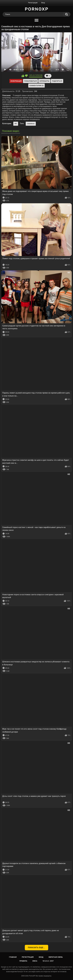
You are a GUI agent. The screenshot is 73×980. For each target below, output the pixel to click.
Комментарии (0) (36, 86)
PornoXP (32, 976)
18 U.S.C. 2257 (48, 961)
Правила (23, 961)
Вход (43, 3)
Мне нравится (23, 76)
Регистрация (33, 3)
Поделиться (57, 81)
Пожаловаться (30, 81)
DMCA (35, 961)
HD (16, 124)
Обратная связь (56, 957)
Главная (13, 957)
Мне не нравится (26, 76)
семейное (31, 124)
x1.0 (57, 70)
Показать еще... (37, 948)
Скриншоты (44, 81)
